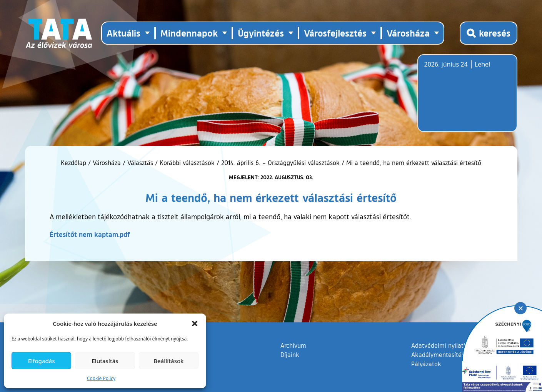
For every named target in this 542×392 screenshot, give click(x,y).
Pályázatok (426, 364)
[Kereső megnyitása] (489, 33)
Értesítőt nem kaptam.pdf (90, 234)
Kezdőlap (74, 163)
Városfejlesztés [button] (335, 33)
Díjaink (290, 355)
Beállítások (168, 361)
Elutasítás (105, 361)
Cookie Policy (101, 378)
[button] (195, 324)
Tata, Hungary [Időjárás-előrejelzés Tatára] (467, 98)
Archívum (293, 345)
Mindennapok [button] (189, 33)
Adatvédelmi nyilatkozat (445, 345)
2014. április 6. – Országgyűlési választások (280, 163)
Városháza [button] (408, 33)
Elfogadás (42, 361)
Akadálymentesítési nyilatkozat (455, 355)
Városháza (107, 163)
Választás (140, 163)
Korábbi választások (187, 163)
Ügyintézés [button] (261, 33)
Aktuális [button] (123, 33)
